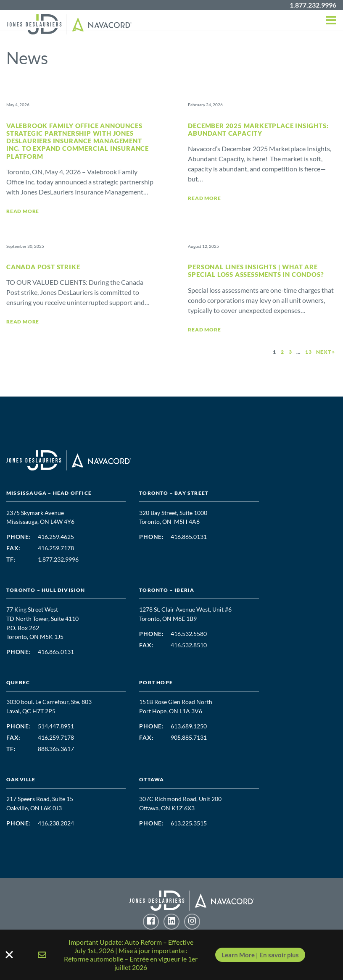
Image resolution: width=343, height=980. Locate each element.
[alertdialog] (171, 955)
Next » (326, 352)
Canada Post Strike (43, 267)
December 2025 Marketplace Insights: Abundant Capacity (258, 129)
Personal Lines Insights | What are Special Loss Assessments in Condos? (256, 271)
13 (309, 352)
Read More (23, 211)
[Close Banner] (171, 955)
